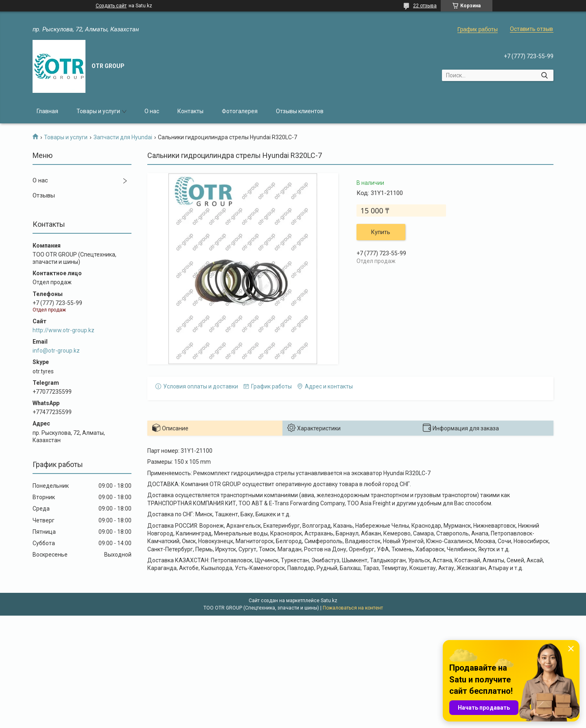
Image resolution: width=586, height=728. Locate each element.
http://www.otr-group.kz (63, 330)
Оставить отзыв (531, 29)
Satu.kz (329, 601)
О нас (152, 111)
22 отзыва (425, 6)
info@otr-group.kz (56, 351)
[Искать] (544, 75)
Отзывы (44, 195)
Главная (47, 111)
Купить (381, 232)
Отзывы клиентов (300, 111)
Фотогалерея (240, 111)
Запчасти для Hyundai (123, 137)
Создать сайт (111, 6)
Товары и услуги (98, 111)
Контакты (190, 111)
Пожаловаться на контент (353, 608)
